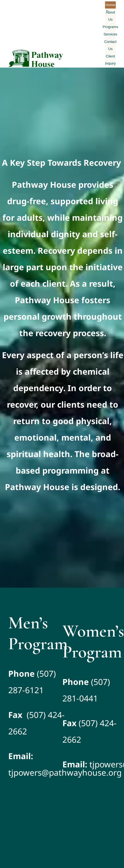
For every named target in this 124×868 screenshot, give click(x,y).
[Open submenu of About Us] (107, 11)
